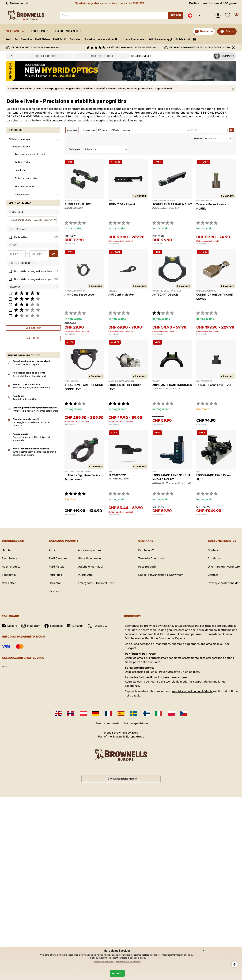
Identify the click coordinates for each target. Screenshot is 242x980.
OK (54, 254)
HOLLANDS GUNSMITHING (77, 471)
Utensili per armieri (134, 39)
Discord (10, 626)
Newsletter (9, 583)
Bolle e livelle (70, 244)
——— (195, 39)
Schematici (9, 575)
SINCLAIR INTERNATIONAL (121, 381)
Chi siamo (214, 558)
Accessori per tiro (109, 39)
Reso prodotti (147, 567)
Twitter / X (97, 626)
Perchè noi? (146, 550)
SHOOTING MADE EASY (164, 201)
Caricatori (75, 39)
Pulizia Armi (183, 39)
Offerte (230, 31)
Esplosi (38, 31)
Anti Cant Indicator (121, 295)
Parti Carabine (23, 39)
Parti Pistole (42, 39)
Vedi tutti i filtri (33, 328)
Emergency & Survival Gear (96, 583)
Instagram (31, 626)
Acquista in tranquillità (25, 399)
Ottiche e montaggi (160, 39)
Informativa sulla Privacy (128, 962)
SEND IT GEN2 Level (122, 204)
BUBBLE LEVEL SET (78, 204)
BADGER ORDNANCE (206, 291)
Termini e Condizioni (151, 558)
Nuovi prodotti (11, 567)
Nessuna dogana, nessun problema (31, 388)
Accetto (117, 973)
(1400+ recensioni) (131, 47)
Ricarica (90, 39)
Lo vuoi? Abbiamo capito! (26, 364)
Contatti (213, 575)
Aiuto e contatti (18, 3)
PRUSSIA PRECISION (75, 291)
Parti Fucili (60, 39)
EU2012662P (117, 475)
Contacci (214, 550)
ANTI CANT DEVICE (165, 295)
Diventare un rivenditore (224, 567)
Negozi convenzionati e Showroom (161, 575)
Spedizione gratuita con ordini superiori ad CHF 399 (110, 3)
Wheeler (113, 291)
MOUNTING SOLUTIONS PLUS (167, 291)
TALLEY (156, 381)
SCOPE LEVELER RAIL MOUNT (172, 204)
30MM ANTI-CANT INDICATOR (172, 385)
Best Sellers (9, 558)
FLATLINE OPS (72, 381)
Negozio (13, 31)
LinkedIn (75, 626)
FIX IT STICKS (204, 113)
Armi (8, 39)
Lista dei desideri (228, 16)
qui (192, 955)
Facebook (54, 626)
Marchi (6, 550)
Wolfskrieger (204, 201)
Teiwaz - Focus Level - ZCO (214, 385)
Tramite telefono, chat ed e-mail (29, 376)
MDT (29, 116)
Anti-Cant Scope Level (80, 295)
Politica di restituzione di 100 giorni (213, 3)
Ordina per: (75, 149)
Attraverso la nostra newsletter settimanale (35, 411)
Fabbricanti (67, 31)
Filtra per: (199, 138)
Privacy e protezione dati (224, 583)
